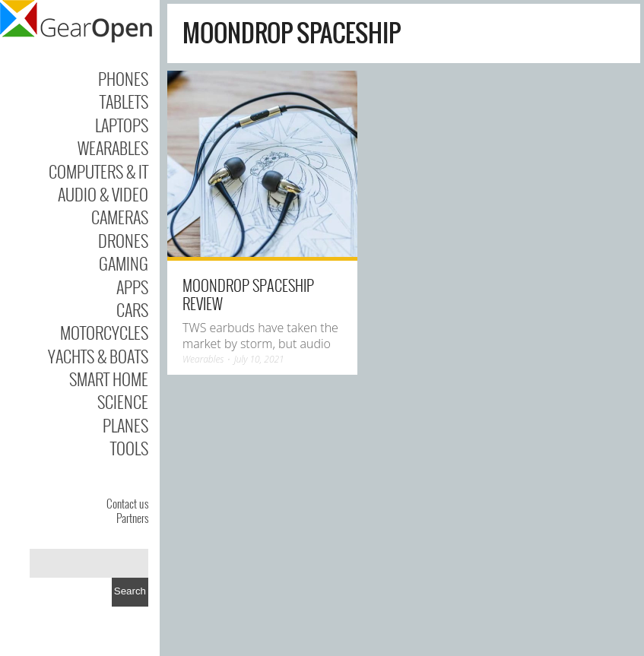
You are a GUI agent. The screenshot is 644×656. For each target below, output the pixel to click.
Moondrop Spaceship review (248, 294)
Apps (132, 287)
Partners (132, 518)
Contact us (127, 503)
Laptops (122, 125)
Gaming (124, 263)
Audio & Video (103, 194)
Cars (132, 309)
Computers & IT (98, 171)
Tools (129, 448)
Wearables (113, 147)
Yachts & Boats (98, 356)
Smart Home (109, 379)
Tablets (124, 101)
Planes (125, 425)
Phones (123, 78)
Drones (123, 240)
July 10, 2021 (259, 359)
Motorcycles (104, 332)
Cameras (120, 217)
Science (123, 401)
